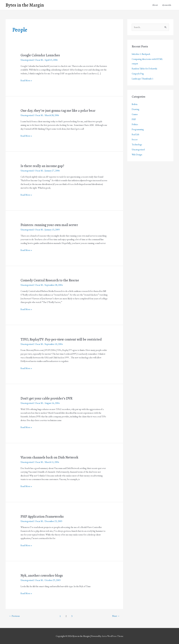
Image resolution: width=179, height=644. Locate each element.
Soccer (135, 140)
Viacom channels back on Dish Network (50, 457)
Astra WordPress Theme (113, 636)
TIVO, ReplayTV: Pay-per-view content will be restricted (62, 339)
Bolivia (135, 105)
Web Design (137, 155)
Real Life (136, 135)
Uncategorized (27, 60)
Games (135, 115)
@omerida (167, 5)
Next (116, 616)
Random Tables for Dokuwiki (145, 69)
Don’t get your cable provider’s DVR (48, 398)
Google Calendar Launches (41, 55)
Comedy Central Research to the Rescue (50, 280)
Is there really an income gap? (43, 166)
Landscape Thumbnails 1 (143, 79)
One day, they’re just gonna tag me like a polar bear (59, 111)
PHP (134, 120)
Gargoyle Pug (138, 74)
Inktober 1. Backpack (141, 54)
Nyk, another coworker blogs (43, 575)
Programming (138, 130)
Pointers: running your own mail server (50, 225)
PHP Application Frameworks (43, 516)
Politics (135, 125)
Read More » (27, 81)
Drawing (136, 110)
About (155, 5)
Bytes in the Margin (25, 5)
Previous (15, 616)
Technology (137, 145)
